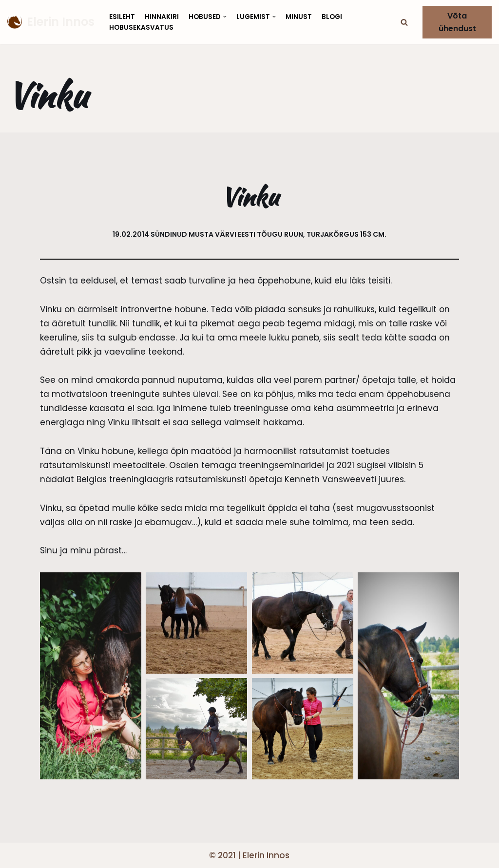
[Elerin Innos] (51, 22)
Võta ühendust (457, 22)
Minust (299, 17)
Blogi (332, 17)
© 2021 (222, 855)
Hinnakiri (162, 17)
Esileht (122, 17)
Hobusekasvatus (141, 28)
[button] (404, 22)
